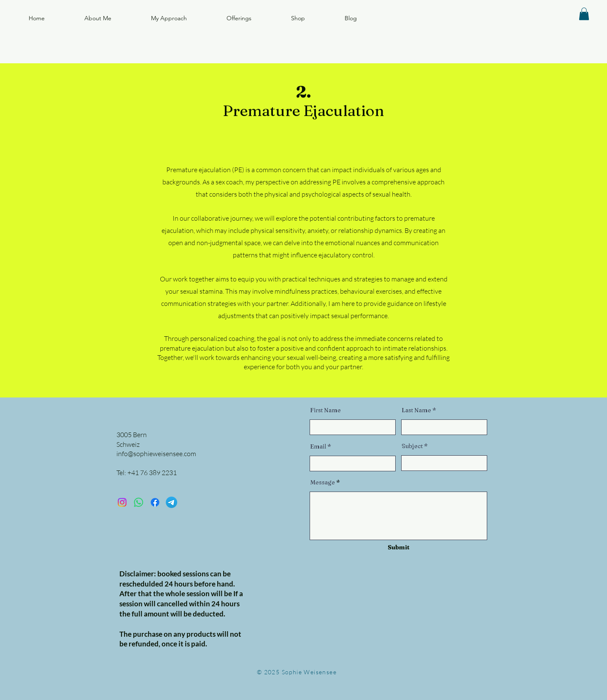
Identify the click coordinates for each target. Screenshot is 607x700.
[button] (584, 14)
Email (318, 446)
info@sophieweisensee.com (156, 454)
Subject (412, 446)
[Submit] (399, 548)
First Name (325, 410)
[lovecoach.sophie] (122, 502)
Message (322, 482)
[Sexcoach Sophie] (139, 502)
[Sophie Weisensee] (155, 502)
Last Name (416, 410)
